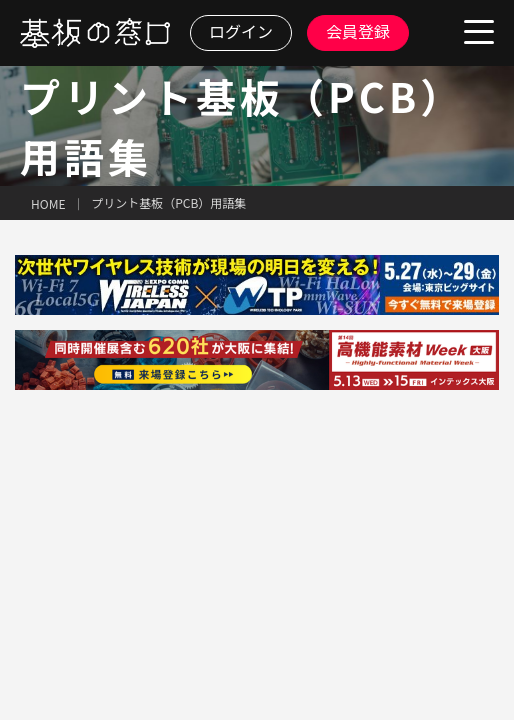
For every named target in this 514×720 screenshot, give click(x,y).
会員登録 (358, 31)
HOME (48, 203)
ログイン (241, 31)
